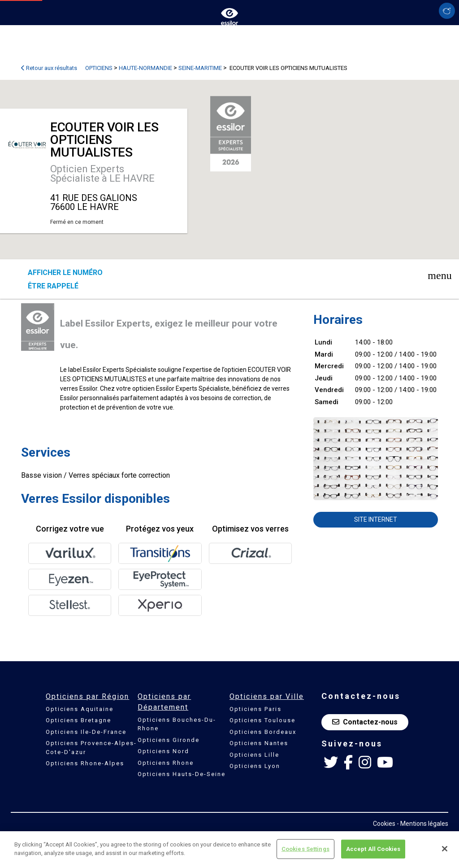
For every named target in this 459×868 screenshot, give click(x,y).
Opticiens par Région (87, 696)
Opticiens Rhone (166, 763)
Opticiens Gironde (169, 740)
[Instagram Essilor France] (365, 763)
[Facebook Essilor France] (348, 763)
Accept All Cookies (373, 849)
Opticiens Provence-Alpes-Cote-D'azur (91, 748)
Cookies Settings (305, 849)
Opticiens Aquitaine (80, 709)
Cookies (384, 824)
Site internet (376, 519)
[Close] (445, 849)
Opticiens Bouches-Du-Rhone (177, 724)
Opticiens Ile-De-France (86, 732)
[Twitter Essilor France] (331, 763)
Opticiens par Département (164, 702)
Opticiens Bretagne (78, 720)
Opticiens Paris (255, 709)
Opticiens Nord (163, 751)
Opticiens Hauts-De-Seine (182, 774)
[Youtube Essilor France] (385, 763)
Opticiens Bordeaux (263, 732)
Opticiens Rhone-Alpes (85, 763)
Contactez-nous (365, 722)
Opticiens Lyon (255, 766)
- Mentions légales (422, 824)
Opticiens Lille (254, 755)
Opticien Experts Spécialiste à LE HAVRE (102, 174)
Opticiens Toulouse (262, 720)
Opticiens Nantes (259, 743)
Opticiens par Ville (267, 696)
